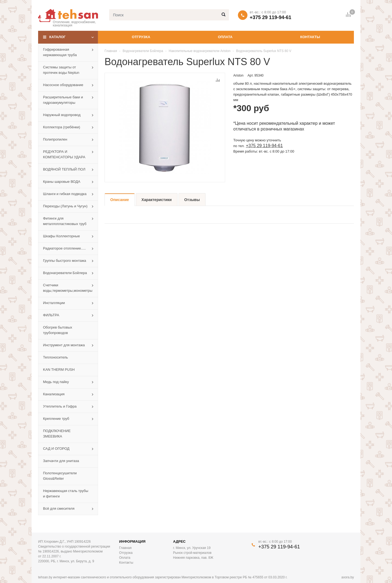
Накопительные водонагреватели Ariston (200, 51)
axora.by (348, 577)
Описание (120, 200)
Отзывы (192, 200)
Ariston (238, 75)
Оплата (225, 37)
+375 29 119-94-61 (270, 17)
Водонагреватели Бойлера (143, 51)
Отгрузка (141, 37)
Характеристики (157, 200)
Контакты (310, 37)
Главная (111, 51)
